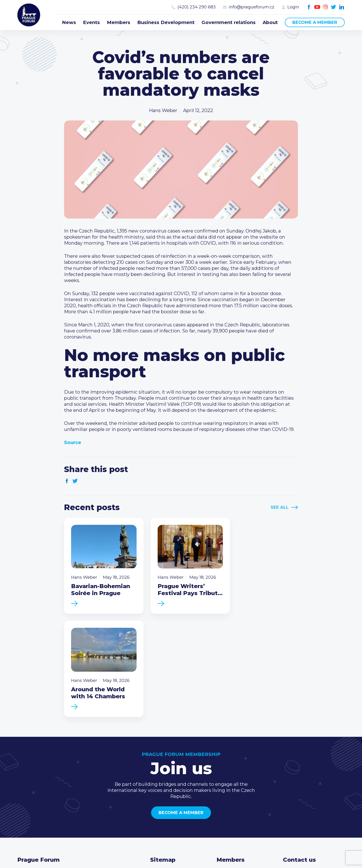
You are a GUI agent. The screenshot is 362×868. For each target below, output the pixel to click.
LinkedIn (342, 7)
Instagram (325, 7)
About (270, 22)
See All (280, 507)
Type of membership (241, 772)
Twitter (334, 7)
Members (119, 22)
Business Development (166, 22)
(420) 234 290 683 (197, 7)
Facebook (309, 7)
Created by (181, 852)
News (69, 22)
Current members (237, 765)
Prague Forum (29, 15)
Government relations (229, 22)
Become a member (315, 22)
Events (91, 22)
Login (293, 7)
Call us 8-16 (295, 765)
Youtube (317, 7)
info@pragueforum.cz (252, 7)
